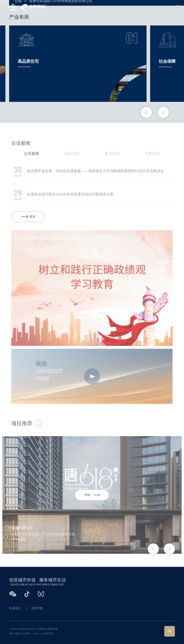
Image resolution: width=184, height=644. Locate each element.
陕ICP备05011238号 (20, 634)
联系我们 (15, 608)
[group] (78, 64)
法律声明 (37, 608)
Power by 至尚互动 (43, 634)
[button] (146, 112)
